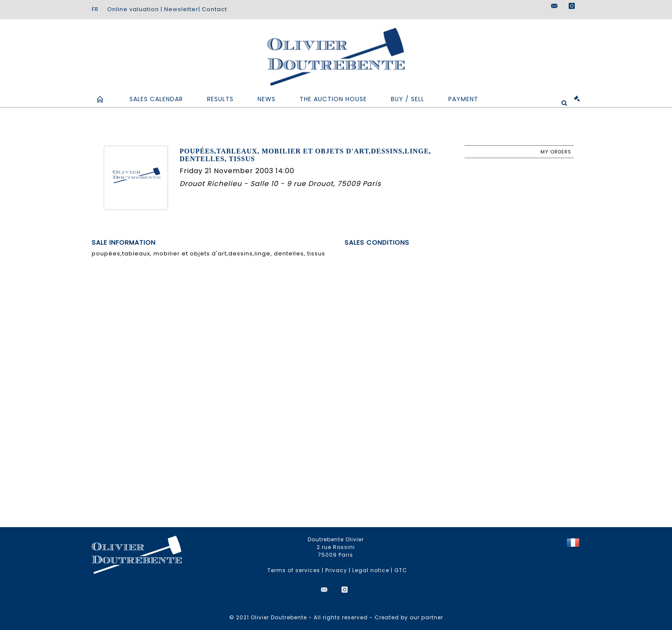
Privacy (336, 570)
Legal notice (371, 570)
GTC (401, 570)
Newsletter (181, 9)
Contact (214, 9)
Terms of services (294, 570)
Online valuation (133, 9)
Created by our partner (409, 617)
